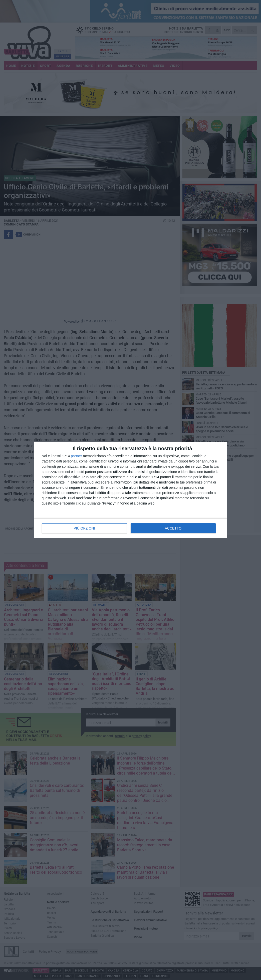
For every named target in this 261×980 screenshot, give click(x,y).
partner (76, 456)
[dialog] (131, 490)
